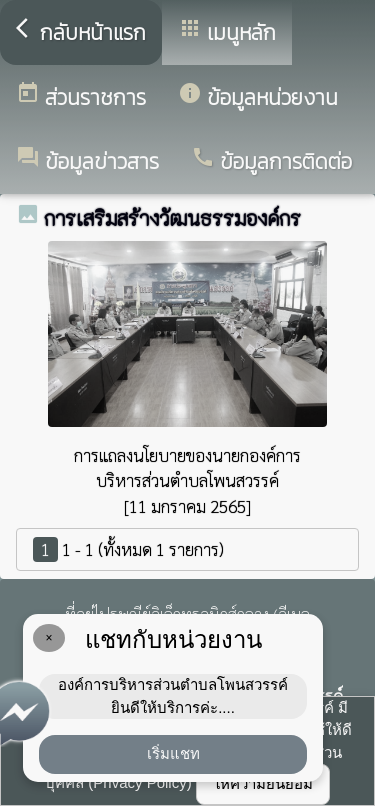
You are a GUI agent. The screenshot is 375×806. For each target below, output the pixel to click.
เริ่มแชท (173, 753)
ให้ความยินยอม (263, 783)
